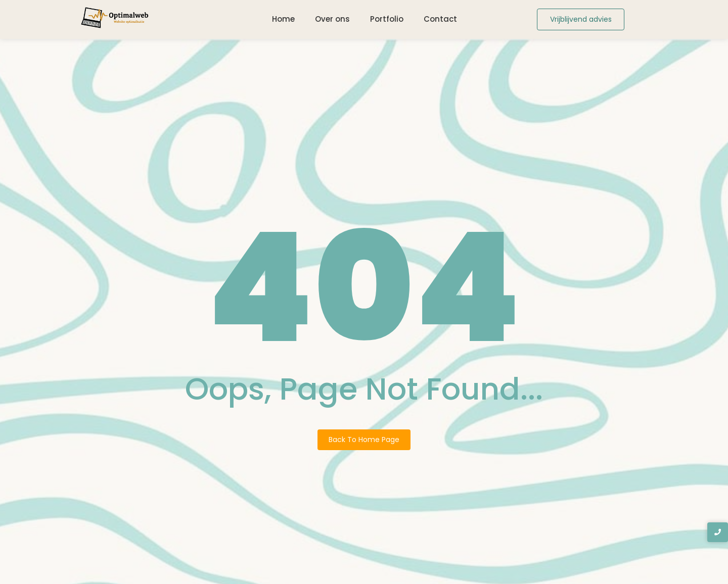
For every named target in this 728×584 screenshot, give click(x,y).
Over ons (332, 19)
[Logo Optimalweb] (115, 18)
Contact (440, 19)
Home (283, 19)
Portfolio (387, 19)
